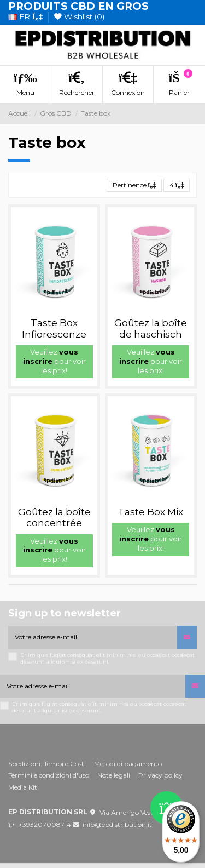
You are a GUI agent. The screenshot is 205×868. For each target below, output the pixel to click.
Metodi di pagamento (128, 764)
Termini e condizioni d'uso (49, 775)
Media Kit (23, 787)
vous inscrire (51, 356)
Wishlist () (79, 16)
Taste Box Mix (151, 512)
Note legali (114, 775)
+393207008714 (45, 824)
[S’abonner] (187, 637)
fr (25, 16)
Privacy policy (160, 775)
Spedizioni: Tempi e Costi (47, 764)
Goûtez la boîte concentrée (54, 517)
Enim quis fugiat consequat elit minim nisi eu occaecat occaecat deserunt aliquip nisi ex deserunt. (107, 658)
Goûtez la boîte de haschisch (151, 328)
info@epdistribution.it (117, 824)
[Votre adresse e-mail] (93, 637)
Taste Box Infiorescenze (54, 328)
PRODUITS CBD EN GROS (78, 6)
